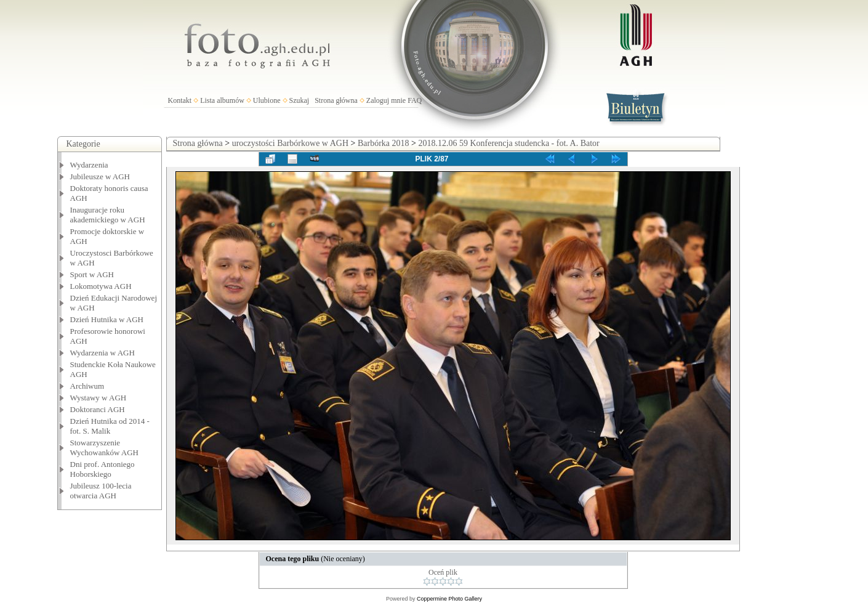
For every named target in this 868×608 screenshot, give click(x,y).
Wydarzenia (89, 165)
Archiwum (87, 386)
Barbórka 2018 (384, 143)
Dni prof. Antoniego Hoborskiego (102, 469)
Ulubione (267, 100)
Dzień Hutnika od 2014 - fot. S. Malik (110, 426)
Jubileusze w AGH (100, 176)
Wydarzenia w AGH (102, 353)
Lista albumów (222, 100)
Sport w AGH (92, 274)
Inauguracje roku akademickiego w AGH (108, 215)
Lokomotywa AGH (101, 286)
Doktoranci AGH (98, 409)
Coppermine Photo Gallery (449, 599)
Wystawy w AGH (98, 398)
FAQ (415, 100)
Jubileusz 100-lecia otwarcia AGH (101, 491)
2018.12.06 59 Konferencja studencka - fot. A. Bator (508, 143)
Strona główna (336, 100)
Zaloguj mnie (386, 100)
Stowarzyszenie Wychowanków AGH (105, 448)
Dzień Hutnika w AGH (107, 319)
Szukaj (299, 100)
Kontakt (180, 100)
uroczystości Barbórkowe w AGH (290, 143)
